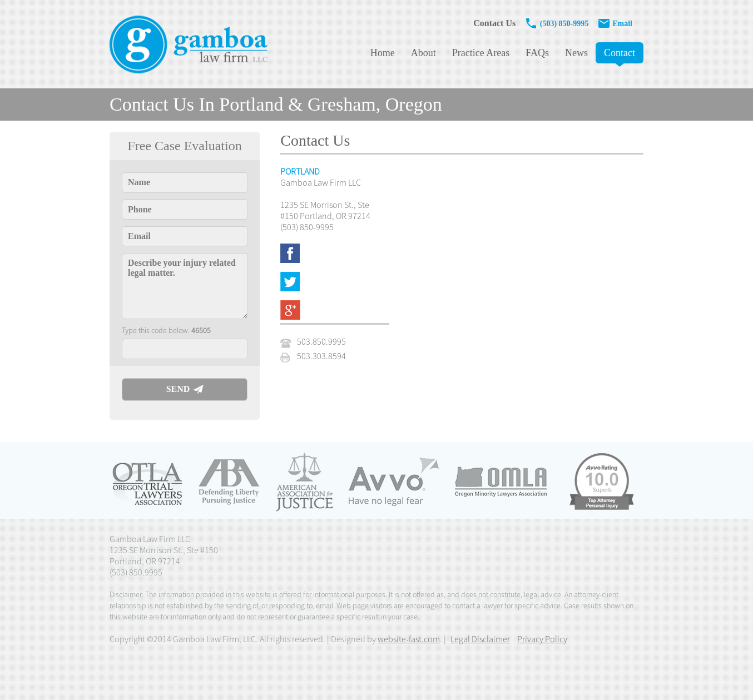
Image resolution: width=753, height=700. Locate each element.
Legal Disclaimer (480, 639)
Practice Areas (481, 53)
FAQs (537, 53)
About (423, 53)
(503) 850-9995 (558, 24)
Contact (620, 53)
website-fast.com (409, 639)
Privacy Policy (542, 639)
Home (383, 53)
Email (615, 24)
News (576, 53)
